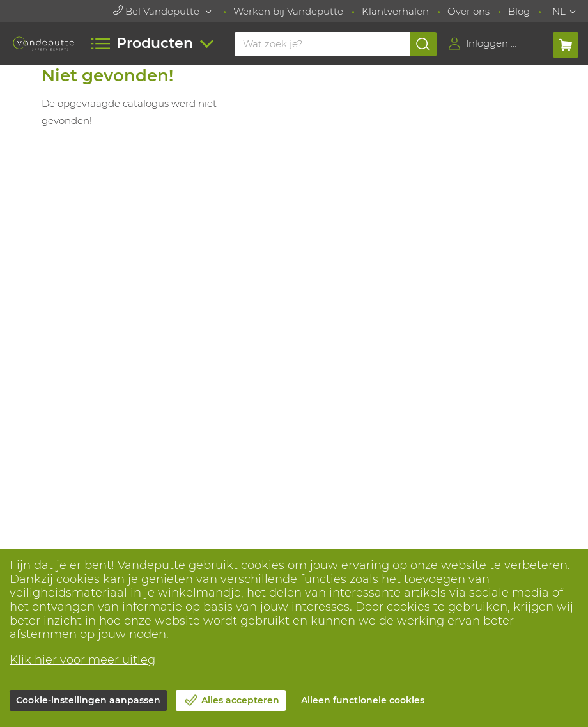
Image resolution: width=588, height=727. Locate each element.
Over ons (468, 11)
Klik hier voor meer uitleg (82, 660)
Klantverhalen (395, 11)
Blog (519, 11)
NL (559, 11)
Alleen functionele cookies (363, 700)
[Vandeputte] (44, 44)
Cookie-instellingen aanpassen (88, 700)
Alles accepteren (240, 700)
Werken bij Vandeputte (288, 11)
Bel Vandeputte (158, 11)
